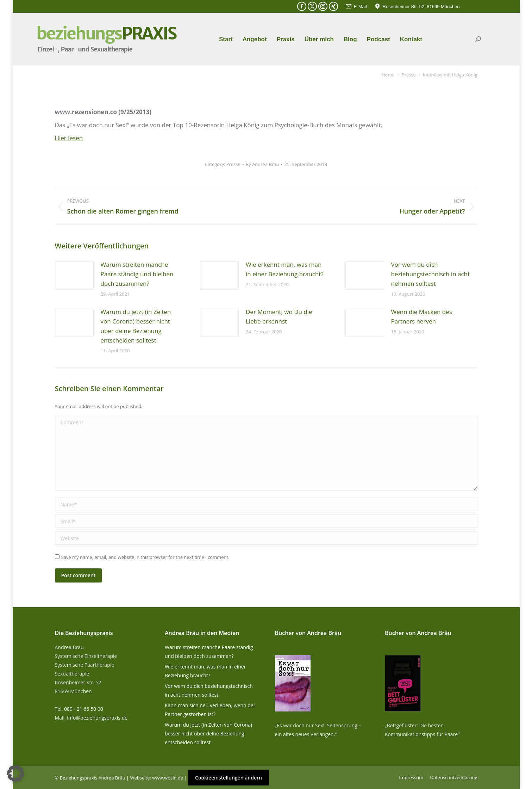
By (262, 164)
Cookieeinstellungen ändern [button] (229, 778)
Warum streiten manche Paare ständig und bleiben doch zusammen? (137, 274)
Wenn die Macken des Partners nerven (422, 316)
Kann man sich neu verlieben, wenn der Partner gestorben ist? (210, 710)
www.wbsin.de (168, 778)
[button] (15, 773)
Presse (233, 164)
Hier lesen (69, 138)
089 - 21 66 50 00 (84, 709)
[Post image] (74, 276)
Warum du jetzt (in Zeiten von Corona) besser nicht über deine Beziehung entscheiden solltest (136, 326)
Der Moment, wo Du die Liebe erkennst (279, 316)
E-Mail (356, 7)
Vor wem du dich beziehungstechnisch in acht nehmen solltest (431, 274)
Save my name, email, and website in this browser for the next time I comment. (145, 557)
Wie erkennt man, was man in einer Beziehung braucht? (285, 269)
